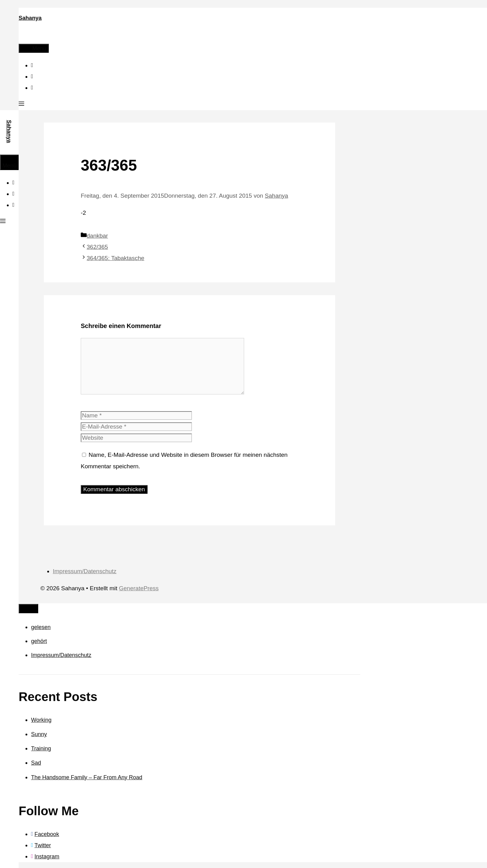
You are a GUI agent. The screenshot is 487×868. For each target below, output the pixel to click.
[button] (21, 105)
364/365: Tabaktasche (116, 258)
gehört (39, 641)
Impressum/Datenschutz (85, 571)
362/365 (97, 247)
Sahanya (30, 18)
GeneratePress (139, 588)
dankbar (97, 236)
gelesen (41, 627)
